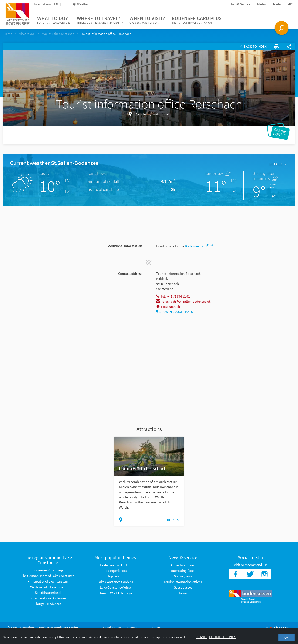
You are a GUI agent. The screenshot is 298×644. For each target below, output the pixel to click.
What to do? (54, 20)
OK (286, 637)
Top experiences (115, 571)
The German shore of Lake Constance (48, 576)
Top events (115, 576)
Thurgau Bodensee (48, 604)
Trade (277, 4)
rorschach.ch (168, 307)
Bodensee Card (199, 246)
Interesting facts (183, 571)
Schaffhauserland (48, 592)
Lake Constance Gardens (115, 582)
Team (183, 593)
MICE (291, 4)
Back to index (254, 46)
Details (278, 164)
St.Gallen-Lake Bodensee (48, 598)
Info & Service (241, 4)
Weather (81, 4)
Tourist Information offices (183, 582)
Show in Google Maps (175, 312)
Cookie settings (223, 637)
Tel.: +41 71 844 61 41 (173, 296)
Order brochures (183, 565)
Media (261, 4)
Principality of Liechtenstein (48, 581)
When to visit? (147, 20)
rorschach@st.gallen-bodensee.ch (183, 301)
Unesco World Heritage (115, 593)
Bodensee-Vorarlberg (48, 570)
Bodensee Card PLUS (197, 20)
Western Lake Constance (48, 587)
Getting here (183, 576)
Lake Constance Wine (115, 587)
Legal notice (112, 628)
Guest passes (183, 587)
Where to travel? (100, 20)
